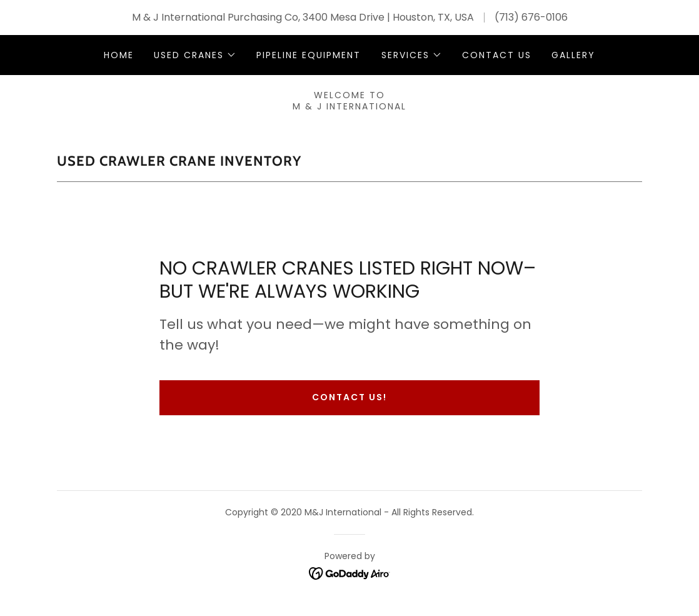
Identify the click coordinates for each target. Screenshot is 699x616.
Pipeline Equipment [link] (309, 55)
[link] (350, 573)
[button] (195, 55)
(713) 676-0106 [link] (531, 17)
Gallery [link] (573, 55)
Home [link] (119, 55)
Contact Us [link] (497, 55)
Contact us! (349, 397)
